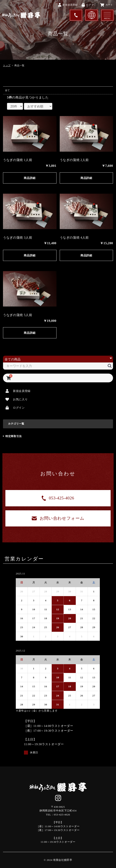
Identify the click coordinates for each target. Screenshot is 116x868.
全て (7, 90)
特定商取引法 (12, 436)
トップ (7, 65)
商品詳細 (30, 178)
